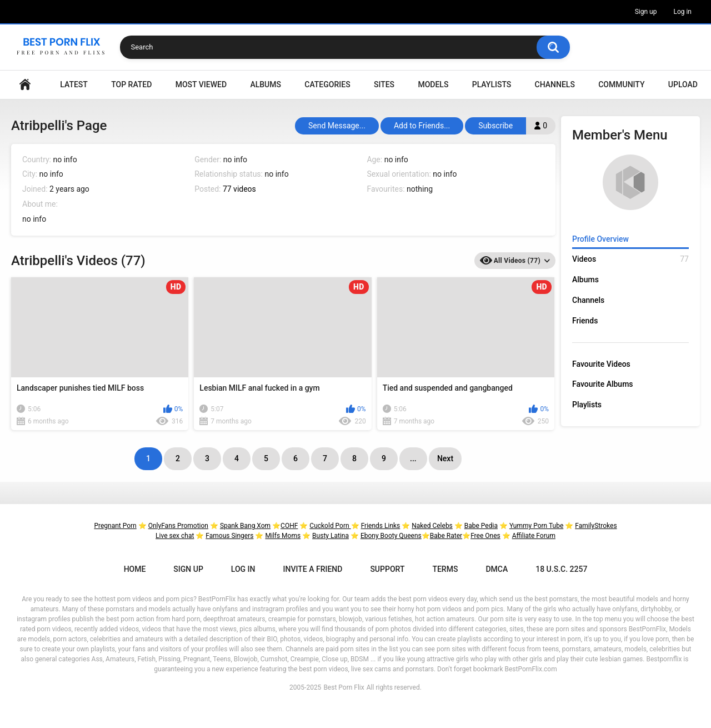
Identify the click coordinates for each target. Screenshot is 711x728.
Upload (683, 84)
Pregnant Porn (115, 526)
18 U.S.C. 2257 (561, 569)
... (413, 458)
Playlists (492, 84)
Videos (630, 259)
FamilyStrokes (596, 526)
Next (445, 458)
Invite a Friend (313, 569)
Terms (445, 569)
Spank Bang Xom (245, 526)
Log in (682, 12)
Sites (384, 84)
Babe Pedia (481, 526)
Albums (266, 84)
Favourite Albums (603, 384)
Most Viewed (201, 84)
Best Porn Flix (344, 687)
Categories (327, 84)
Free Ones (485, 536)
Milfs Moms (283, 536)
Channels (555, 84)
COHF (289, 526)
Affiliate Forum (534, 536)
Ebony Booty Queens (391, 536)
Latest (74, 84)
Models (433, 84)
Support (387, 569)
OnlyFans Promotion (178, 526)
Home (25, 85)
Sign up (646, 12)
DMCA (497, 569)
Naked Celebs (432, 526)
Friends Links (381, 526)
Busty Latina (331, 536)
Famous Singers (229, 536)
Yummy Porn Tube (536, 526)
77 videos (239, 189)
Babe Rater (446, 536)
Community (621, 84)
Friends (585, 321)
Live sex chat (175, 536)
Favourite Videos (601, 364)
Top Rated (131, 84)
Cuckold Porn (330, 526)
